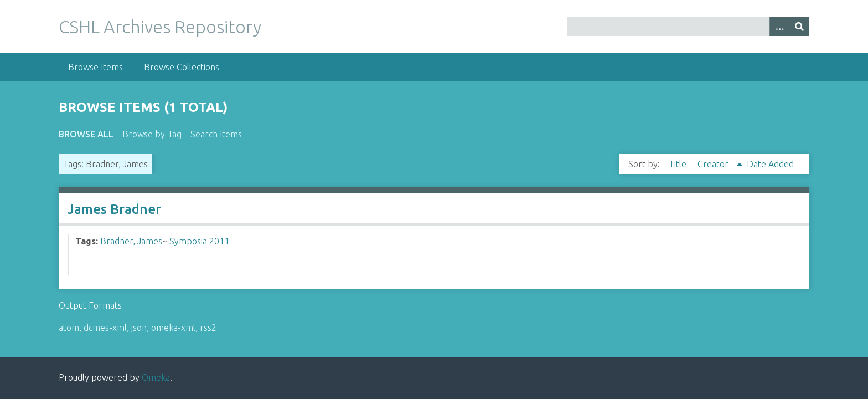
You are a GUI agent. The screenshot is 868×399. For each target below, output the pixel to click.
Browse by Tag (152, 134)
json (139, 328)
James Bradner (114, 209)
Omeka (156, 377)
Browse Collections (182, 67)
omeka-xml (173, 328)
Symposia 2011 (199, 241)
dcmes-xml (105, 328)
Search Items (216, 134)
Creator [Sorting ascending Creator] (714, 164)
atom (69, 328)
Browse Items (95, 67)
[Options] (779, 26)
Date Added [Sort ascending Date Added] (770, 164)
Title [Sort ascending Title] (679, 164)
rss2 (208, 328)
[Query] (688, 26)
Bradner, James (131, 241)
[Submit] (799, 26)
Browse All (86, 134)
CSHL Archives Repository (160, 27)
